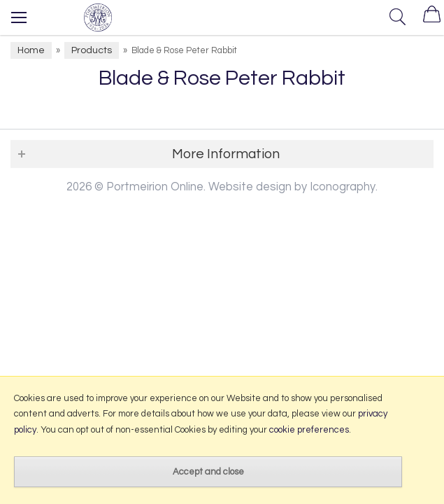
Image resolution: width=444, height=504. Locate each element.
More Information (226, 154)
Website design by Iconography (292, 187)
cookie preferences (309, 430)
